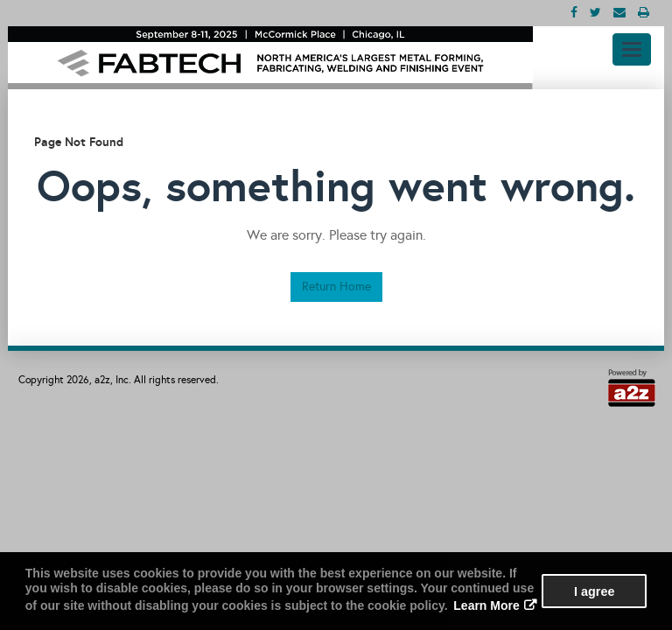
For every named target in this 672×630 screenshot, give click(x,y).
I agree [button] (594, 591)
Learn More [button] (486, 605)
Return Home (336, 287)
